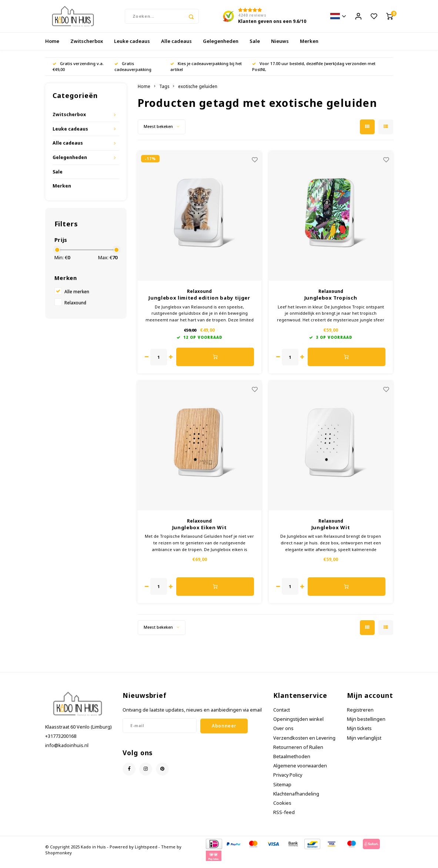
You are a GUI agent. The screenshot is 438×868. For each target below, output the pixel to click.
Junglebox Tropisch (331, 303)
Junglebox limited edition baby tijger (199, 303)
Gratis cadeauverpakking (133, 71)
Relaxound (75, 307)
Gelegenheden (221, 46)
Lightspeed (146, 852)
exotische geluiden (198, 91)
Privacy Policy (288, 780)
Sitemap (282, 789)
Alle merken (77, 296)
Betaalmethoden (292, 761)
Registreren (360, 715)
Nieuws (280, 46)
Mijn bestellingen (366, 724)
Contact (282, 715)
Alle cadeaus (176, 46)
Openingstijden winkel (298, 724)
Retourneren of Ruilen (298, 752)
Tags (164, 91)
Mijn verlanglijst (364, 742)
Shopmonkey (58, 857)
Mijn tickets (359, 733)
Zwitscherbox (87, 46)
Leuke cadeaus (132, 46)
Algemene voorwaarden (300, 771)
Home (52, 46)
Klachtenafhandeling (296, 799)
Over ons (283, 733)
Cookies (282, 808)
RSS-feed (284, 817)
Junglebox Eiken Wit (199, 532)
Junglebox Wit (331, 532)
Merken (309, 46)
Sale (255, 46)
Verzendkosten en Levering (304, 742)
